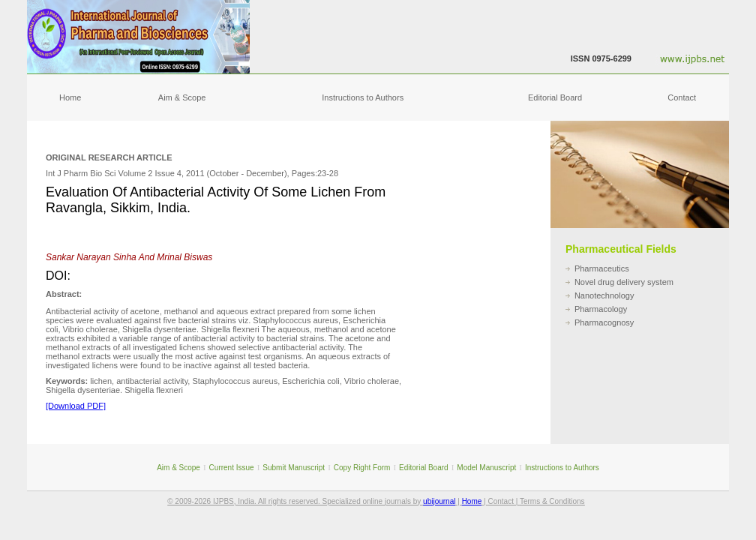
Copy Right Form (362, 468)
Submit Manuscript (294, 468)
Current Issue (232, 468)
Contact (682, 97)
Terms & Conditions (552, 501)
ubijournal (439, 501)
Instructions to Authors (363, 97)
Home (70, 97)
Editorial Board (555, 97)
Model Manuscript (486, 468)
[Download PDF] (76, 406)
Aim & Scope (182, 97)
